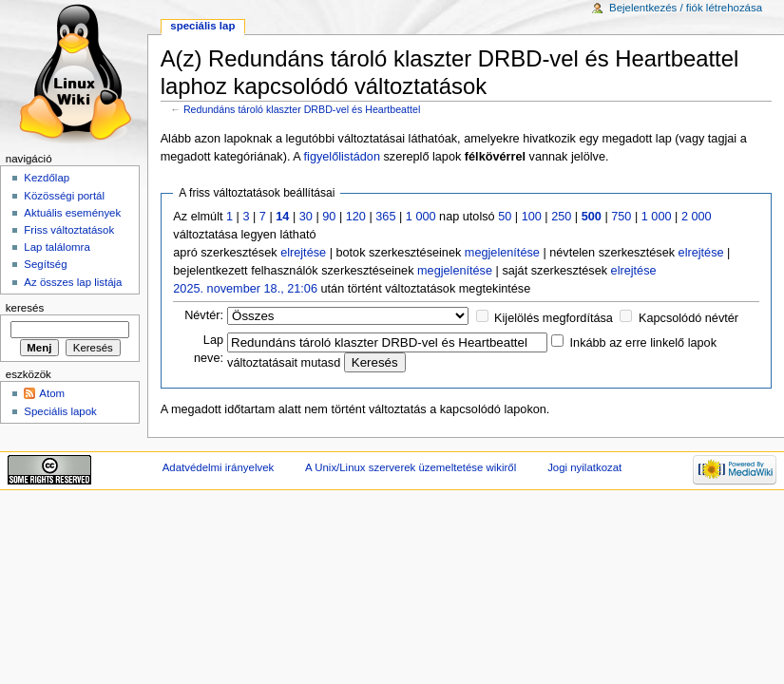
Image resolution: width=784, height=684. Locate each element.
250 (561, 217)
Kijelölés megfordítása (554, 318)
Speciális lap (202, 26)
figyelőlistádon (342, 157)
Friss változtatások (69, 230)
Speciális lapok (60, 411)
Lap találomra (57, 247)
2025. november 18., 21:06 (245, 289)
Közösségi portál (64, 196)
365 (385, 217)
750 (621, 217)
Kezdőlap (47, 178)
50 (505, 217)
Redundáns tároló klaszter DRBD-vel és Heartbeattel (302, 109)
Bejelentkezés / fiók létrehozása (686, 8)
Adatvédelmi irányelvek (218, 467)
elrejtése (303, 253)
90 (329, 217)
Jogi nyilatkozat (584, 467)
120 (356, 217)
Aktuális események (72, 213)
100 (532, 217)
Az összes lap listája (73, 282)
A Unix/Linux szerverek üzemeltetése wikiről (411, 467)
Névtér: (204, 315)
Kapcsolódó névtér (688, 318)
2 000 (697, 217)
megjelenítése (502, 253)
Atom (52, 393)
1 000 (421, 217)
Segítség (45, 264)
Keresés (25, 308)
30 (306, 217)
